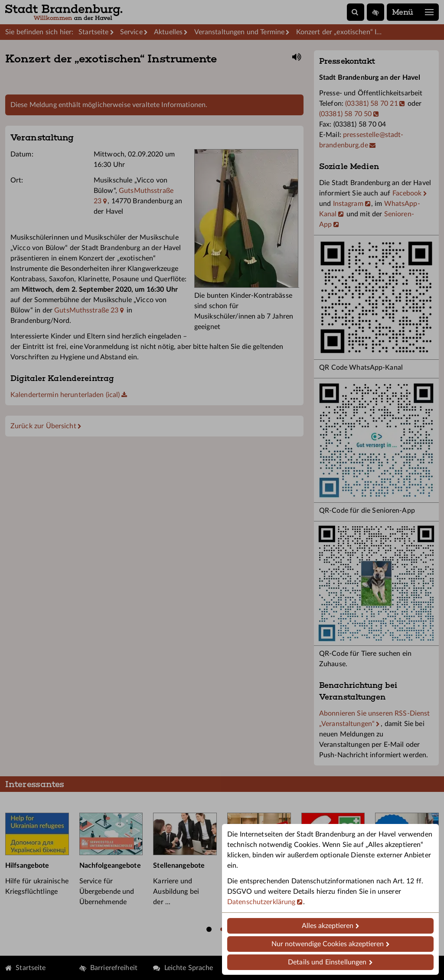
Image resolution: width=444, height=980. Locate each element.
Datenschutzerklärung (261, 902)
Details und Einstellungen (327, 962)
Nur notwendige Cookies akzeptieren (328, 944)
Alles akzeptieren (328, 926)
